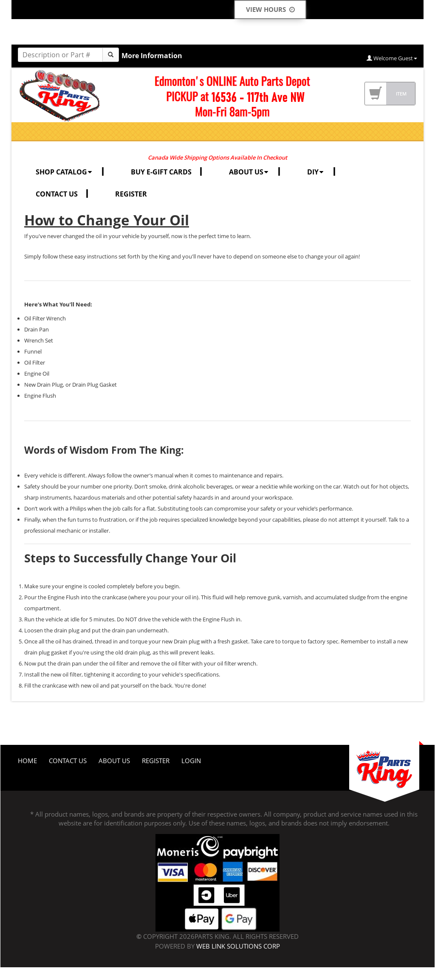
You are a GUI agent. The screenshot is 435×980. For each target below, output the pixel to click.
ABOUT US (249, 172)
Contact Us (68, 761)
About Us (114, 761)
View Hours (270, 9)
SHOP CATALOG (65, 172)
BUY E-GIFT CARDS (161, 172)
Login (191, 761)
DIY (316, 172)
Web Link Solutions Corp (238, 946)
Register (156, 761)
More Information (152, 56)
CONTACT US (57, 194)
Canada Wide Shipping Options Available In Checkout (217, 157)
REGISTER (131, 194)
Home (27, 761)
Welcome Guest (392, 58)
